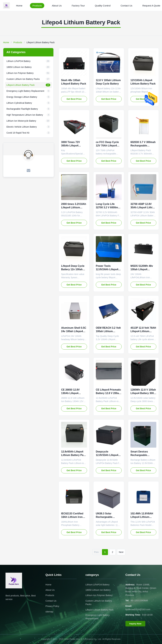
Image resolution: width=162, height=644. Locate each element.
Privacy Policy (52, 606)
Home (19, 6)
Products (37, 6)
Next (121, 552)
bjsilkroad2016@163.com (138, 609)
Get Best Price (74, 99)
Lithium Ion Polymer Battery (99, 595)
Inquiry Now (135, 624)
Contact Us (126, 6)
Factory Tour (78, 6)
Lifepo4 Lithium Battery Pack (99, 610)
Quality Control (103, 6)
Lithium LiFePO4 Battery (97, 585)
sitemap (49, 612)
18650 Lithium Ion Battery (98, 590)
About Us (57, 6)
